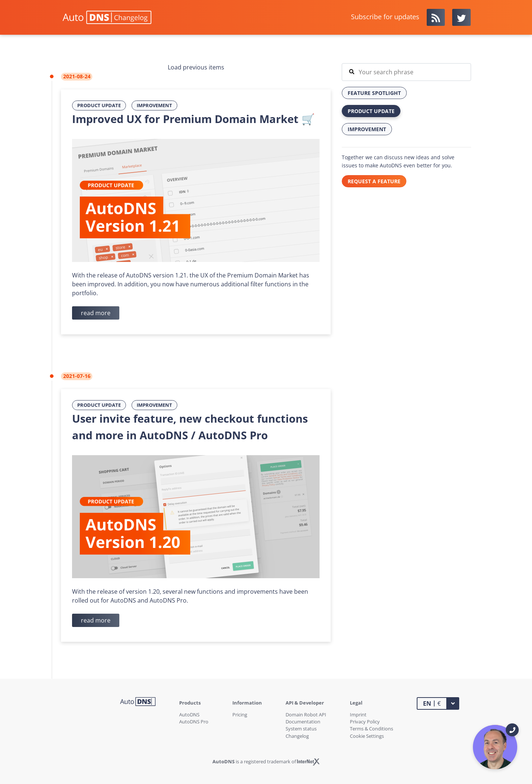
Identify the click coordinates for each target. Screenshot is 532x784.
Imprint (358, 715)
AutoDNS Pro (194, 722)
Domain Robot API (306, 715)
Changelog (297, 736)
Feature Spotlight (374, 93)
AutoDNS (189, 715)
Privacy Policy (365, 722)
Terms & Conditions (371, 729)
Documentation (303, 722)
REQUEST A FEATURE (374, 181)
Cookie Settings (367, 736)
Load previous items (196, 67)
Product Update (99, 105)
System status (301, 729)
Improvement (154, 105)
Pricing (240, 715)
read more (96, 313)
